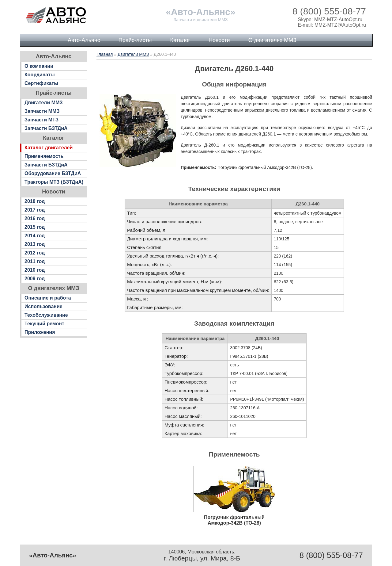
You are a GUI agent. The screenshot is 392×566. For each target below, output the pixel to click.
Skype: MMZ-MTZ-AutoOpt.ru (330, 19)
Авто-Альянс (84, 40)
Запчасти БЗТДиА (46, 128)
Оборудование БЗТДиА (53, 173)
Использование (43, 306)
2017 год (35, 210)
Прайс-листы (135, 40)
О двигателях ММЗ (272, 40)
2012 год (35, 253)
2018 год (35, 201)
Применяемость (44, 156)
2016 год (35, 218)
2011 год (35, 261)
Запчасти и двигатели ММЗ (201, 20)
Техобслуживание (46, 315)
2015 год (35, 227)
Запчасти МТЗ (41, 120)
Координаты (40, 75)
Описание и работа (48, 298)
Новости (219, 40)
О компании (39, 66)
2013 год (35, 244)
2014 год (35, 236)
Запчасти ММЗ (42, 111)
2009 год (35, 279)
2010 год (35, 270)
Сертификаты (41, 83)
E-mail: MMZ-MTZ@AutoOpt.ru (332, 25)
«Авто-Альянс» (200, 12)
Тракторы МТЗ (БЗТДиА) (54, 182)
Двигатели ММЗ (44, 103)
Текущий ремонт (44, 324)
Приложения (40, 332)
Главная (105, 54)
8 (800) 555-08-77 (329, 11)
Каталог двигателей (49, 148)
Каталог (180, 40)
